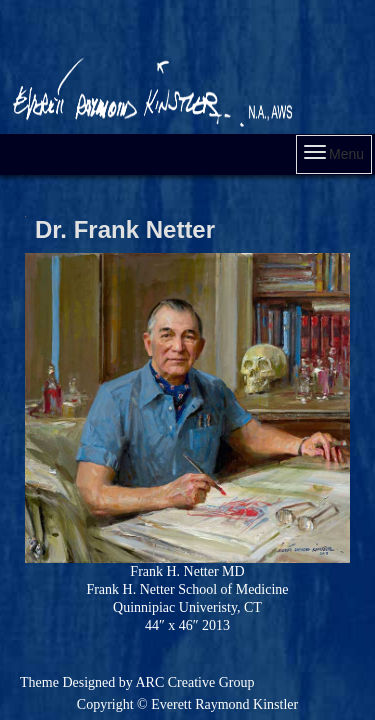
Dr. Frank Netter (125, 229)
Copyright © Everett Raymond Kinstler (187, 704)
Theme (39, 682)
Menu (334, 153)
